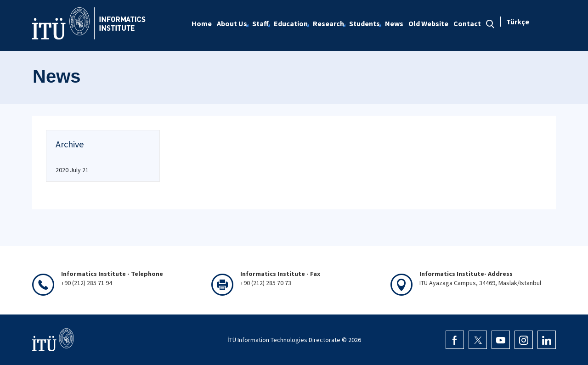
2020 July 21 (72, 170)
